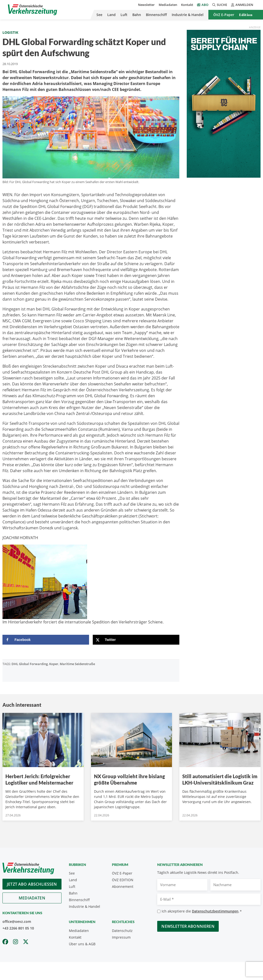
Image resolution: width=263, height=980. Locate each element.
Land (111, 15)
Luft (124, 15)
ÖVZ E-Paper (224, 15)
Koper (54, 664)
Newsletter (146, 5)
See (99, 15)
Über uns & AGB (82, 944)
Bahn (137, 15)
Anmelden (242, 5)
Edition (246, 15)
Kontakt (187, 5)
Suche (220, 5)
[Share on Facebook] (46, 640)
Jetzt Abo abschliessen (32, 884)
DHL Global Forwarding (30, 664)
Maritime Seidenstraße (77, 664)
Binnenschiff (156, 15)
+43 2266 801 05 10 (18, 928)
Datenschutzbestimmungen (215, 911)
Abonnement (123, 886)
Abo (205, 5)
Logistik (10, 32)
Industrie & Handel (188, 15)
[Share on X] (136, 640)
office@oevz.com (17, 921)
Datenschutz (122, 931)
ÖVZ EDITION (123, 880)
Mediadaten (168, 5)
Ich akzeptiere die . (202, 911)
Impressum (121, 937)
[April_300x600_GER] (224, 103)
